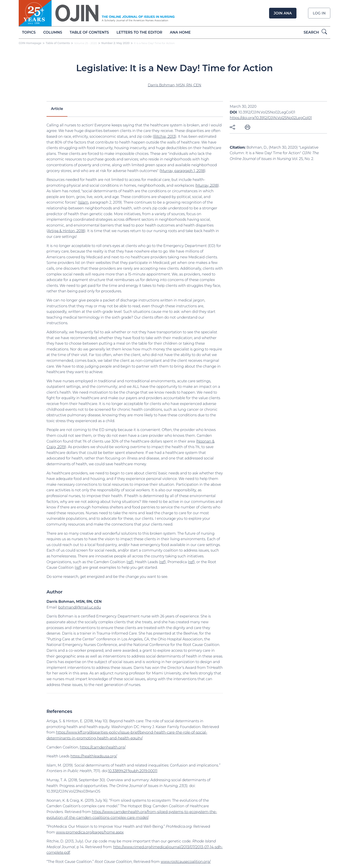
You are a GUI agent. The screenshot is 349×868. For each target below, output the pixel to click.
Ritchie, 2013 (164, 137)
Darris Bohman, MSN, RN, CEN (174, 85)
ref (130, 562)
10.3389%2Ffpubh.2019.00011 (133, 771)
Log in (319, 13)
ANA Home (180, 32)
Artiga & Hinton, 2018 (66, 231)
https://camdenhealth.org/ (103, 747)
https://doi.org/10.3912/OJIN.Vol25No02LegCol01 (271, 118)
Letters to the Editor (139, 32)
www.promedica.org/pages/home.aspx (90, 832)
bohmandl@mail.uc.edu (80, 607)
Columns (53, 32)
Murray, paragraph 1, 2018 (182, 171)
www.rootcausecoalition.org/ (186, 862)
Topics (29, 32)
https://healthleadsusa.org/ (94, 756)
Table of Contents (89, 32)
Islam (84, 202)
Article (57, 109)
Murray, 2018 (207, 185)
